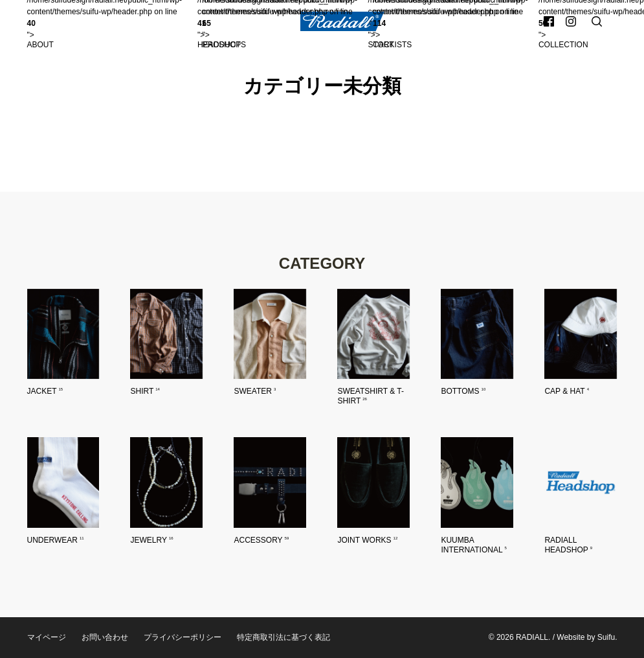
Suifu (606, 637)
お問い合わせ (105, 637)
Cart (383, 45)
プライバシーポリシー (183, 637)
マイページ (47, 637)
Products (224, 45)
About (40, 45)
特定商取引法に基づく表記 (283, 637)
